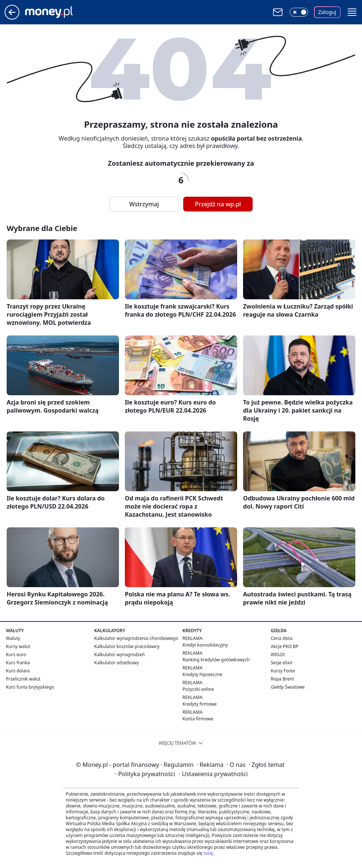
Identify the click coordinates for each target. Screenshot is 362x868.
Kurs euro (16, 655)
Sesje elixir (282, 663)
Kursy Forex (283, 671)
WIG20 (278, 655)
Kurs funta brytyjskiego (30, 687)
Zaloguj (327, 12)
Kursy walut (18, 646)
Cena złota (282, 638)
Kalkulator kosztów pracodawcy (127, 646)
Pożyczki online (198, 689)
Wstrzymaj (144, 204)
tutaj (208, 853)
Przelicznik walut (23, 679)
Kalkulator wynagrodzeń (119, 655)
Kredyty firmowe (200, 704)
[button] (352, 12)
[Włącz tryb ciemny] (299, 12)
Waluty (13, 638)
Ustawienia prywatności (213, 774)
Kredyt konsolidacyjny (205, 645)
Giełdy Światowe (288, 687)
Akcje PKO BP (285, 646)
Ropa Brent (282, 679)
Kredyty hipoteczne (202, 674)
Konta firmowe (198, 719)
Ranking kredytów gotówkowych (216, 660)
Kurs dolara (18, 671)
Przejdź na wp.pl (218, 204)
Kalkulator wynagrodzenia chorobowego (136, 638)
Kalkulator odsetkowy (117, 663)
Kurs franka (18, 663)
